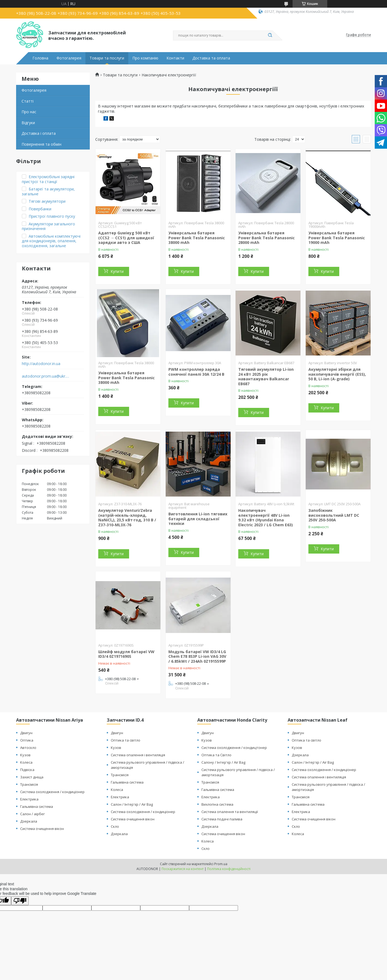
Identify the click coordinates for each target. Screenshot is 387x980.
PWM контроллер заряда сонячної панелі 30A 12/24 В (196, 372)
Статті (28, 101)
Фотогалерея (69, 58)
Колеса (26, 762)
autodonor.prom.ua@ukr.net (46, 376)
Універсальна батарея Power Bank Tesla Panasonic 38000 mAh (197, 238)
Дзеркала (29, 821)
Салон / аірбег (32, 814)
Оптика (27, 740)
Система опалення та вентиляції (230, 812)
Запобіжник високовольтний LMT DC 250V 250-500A (334, 515)
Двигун (26, 733)
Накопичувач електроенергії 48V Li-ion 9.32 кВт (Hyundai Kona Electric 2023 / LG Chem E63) (266, 518)
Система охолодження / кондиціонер (52, 792)
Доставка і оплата (39, 133)
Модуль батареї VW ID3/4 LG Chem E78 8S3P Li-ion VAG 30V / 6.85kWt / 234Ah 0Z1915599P (197, 656)
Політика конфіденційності (229, 869)
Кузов (25, 755)
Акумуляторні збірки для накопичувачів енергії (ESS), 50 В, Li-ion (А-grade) (337, 374)
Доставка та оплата (211, 58)
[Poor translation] (20, 901)
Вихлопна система (217, 804)
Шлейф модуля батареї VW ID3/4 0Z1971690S (126, 654)
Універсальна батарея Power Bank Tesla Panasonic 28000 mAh (267, 238)
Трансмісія (29, 784)
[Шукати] (270, 35)
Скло (115, 826)
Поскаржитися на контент (183, 869)
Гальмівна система (37, 806)
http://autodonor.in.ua (41, 364)
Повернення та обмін (41, 144)
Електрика (29, 799)
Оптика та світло (126, 740)
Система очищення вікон (42, 829)
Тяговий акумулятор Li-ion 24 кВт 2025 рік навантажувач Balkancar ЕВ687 (266, 377)
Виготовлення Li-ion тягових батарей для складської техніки (198, 519)
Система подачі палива (222, 819)
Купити (117, 271)
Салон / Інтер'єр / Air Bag (132, 804)
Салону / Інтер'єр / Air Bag (223, 762)
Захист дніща (32, 777)
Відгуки (28, 123)
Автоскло (28, 748)
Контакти (175, 58)
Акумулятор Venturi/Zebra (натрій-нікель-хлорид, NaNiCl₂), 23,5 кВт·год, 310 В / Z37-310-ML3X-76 (127, 518)
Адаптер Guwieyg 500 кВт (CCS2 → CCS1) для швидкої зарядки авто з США (126, 238)
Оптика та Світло (216, 755)
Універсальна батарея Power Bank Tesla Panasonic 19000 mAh (337, 238)
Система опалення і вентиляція (138, 755)
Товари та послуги (107, 58)
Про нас (29, 112)
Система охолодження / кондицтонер (234, 748)
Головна (40, 58)
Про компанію (145, 58)
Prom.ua (221, 864)
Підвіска (27, 770)
